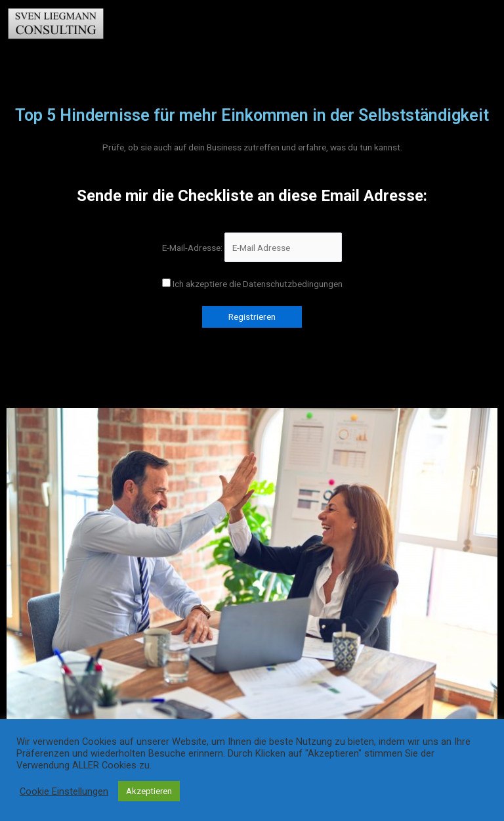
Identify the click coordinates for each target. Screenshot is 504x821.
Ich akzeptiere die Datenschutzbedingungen (252, 284)
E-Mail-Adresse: (252, 248)
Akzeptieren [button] (149, 791)
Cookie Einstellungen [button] (64, 791)
